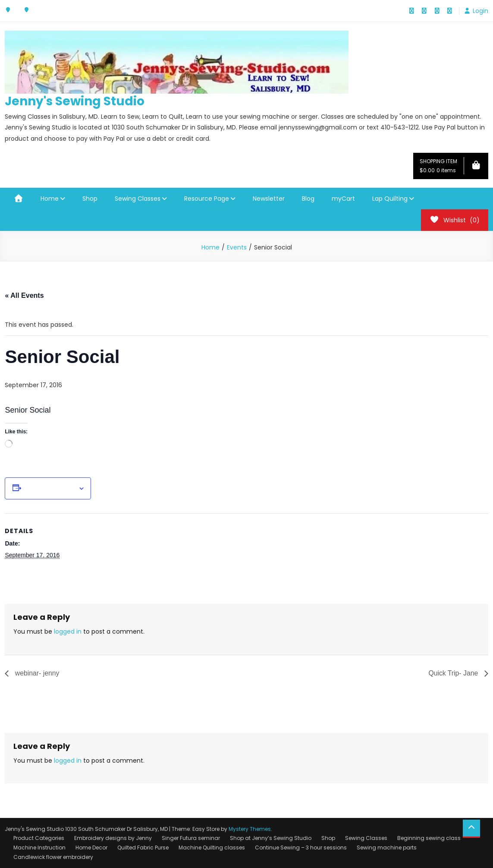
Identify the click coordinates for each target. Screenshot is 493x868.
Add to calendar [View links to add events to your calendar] (50, 489)
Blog (308, 199)
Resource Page (207, 199)
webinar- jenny (36, 673)
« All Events (24, 295)
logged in (68, 631)
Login (480, 11)
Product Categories (39, 838)
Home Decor (91, 847)
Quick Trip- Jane (454, 673)
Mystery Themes (250, 829)
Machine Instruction (39, 847)
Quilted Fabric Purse (143, 847)
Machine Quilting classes (212, 847)
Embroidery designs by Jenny (113, 838)
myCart (343, 199)
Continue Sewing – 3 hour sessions (301, 847)
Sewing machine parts (387, 847)
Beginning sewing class (429, 838)
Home (50, 199)
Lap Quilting (390, 199)
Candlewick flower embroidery (53, 857)
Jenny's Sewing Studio (75, 101)
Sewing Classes (138, 199)
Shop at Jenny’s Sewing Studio (271, 838)
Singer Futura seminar (191, 838)
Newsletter (269, 199)
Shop (90, 199)
